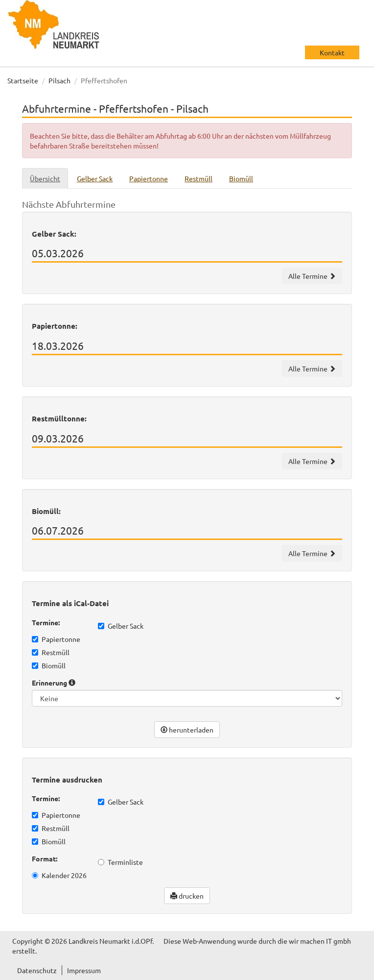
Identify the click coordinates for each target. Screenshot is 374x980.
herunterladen (187, 730)
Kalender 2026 (59, 875)
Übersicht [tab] (45, 178)
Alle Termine (312, 276)
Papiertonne (56, 639)
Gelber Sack (121, 626)
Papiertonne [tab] (149, 178)
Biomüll (49, 665)
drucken (187, 896)
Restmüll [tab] (199, 178)
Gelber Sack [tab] (95, 178)
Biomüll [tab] (241, 178)
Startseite (23, 80)
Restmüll (51, 652)
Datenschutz (37, 970)
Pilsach (59, 80)
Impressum (84, 970)
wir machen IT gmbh (320, 941)
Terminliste (120, 862)
